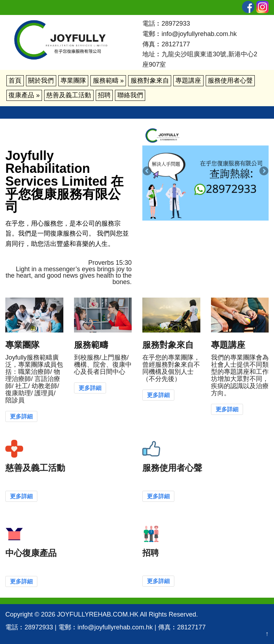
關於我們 (41, 81)
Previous (148, 171)
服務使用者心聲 (230, 81)
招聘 (104, 95)
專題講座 (188, 81)
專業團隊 (73, 81)
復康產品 (24, 95)
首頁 (15, 81)
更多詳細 (21, 416)
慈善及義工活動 (69, 95)
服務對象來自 (150, 81)
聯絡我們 (130, 95)
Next (263, 171)
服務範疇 (108, 81)
